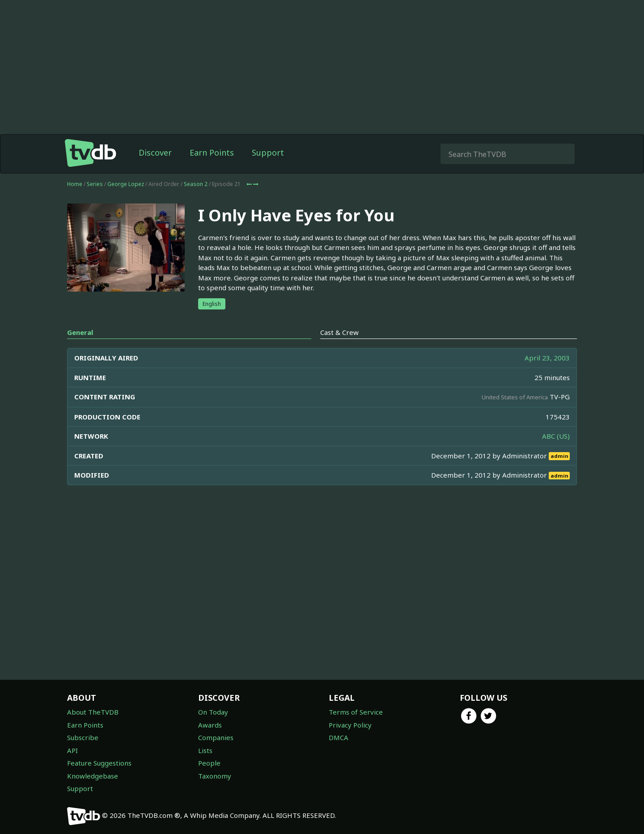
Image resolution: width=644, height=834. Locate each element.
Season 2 (196, 202)
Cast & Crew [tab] (339, 350)
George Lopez (126, 202)
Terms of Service (356, 712)
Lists (205, 750)
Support (268, 170)
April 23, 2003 (547, 376)
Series (95, 202)
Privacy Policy (350, 725)
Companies (216, 737)
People (209, 763)
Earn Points (212, 170)
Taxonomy (215, 776)
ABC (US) (556, 454)
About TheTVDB (93, 712)
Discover (155, 170)
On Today (213, 712)
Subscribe (83, 737)
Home (75, 202)
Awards (210, 725)
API (72, 750)
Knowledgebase (93, 776)
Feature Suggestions (99, 763)
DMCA (339, 737)
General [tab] (80, 350)
